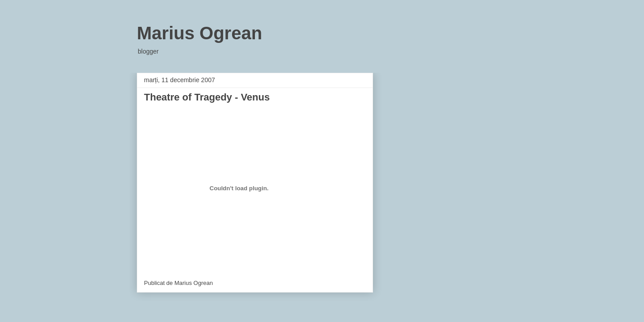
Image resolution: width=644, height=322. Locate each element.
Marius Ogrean (199, 33)
